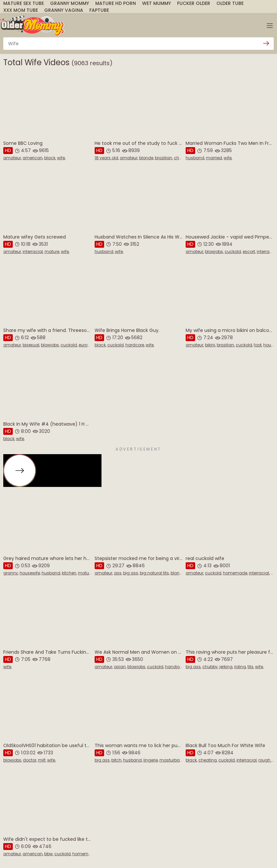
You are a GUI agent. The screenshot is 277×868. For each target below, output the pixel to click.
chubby (210, 667)
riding (240, 667)
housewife (30, 573)
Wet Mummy (157, 3)
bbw (48, 854)
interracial (33, 251)
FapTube (99, 10)
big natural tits (154, 573)
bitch (116, 760)
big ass (131, 573)
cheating (208, 760)
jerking (226, 667)
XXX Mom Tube (21, 10)
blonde (146, 158)
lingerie (151, 760)
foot (258, 345)
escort (249, 251)
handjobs (175, 667)
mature (52, 251)
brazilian (164, 158)
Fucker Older (194, 3)
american (33, 158)
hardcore (135, 345)
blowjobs (214, 251)
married (214, 158)
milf (42, 760)
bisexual (31, 345)
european (88, 345)
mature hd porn (116, 3)
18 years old (106, 158)
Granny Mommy (70, 3)
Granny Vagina (64, 10)
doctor (30, 760)
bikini (210, 345)
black (50, 158)
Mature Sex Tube (24, 3)
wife (61, 158)
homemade (235, 573)
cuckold (233, 251)
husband (195, 158)
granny (11, 573)
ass (118, 573)
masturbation (173, 760)
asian (120, 667)
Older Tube (230, 3)
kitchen (69, 573)
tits (250, 667)
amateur (12, 158)
